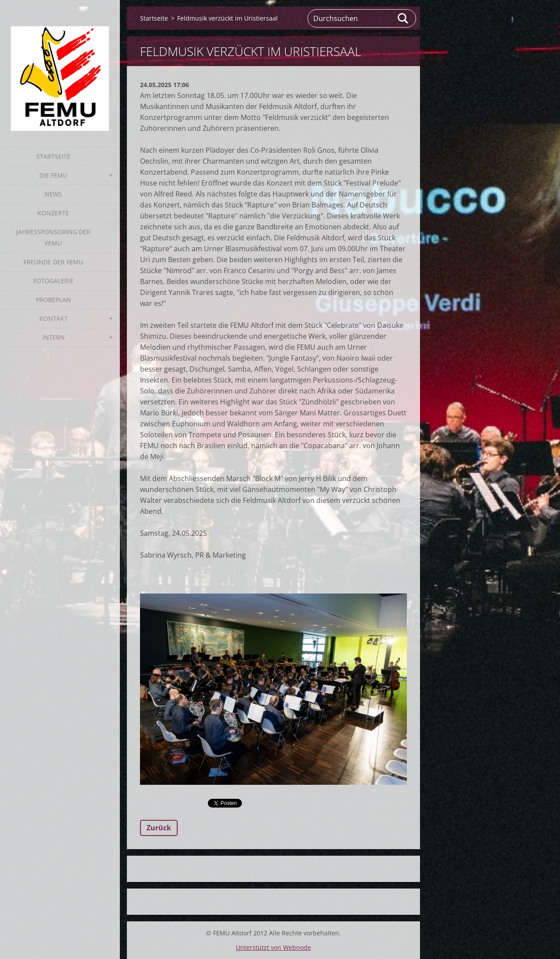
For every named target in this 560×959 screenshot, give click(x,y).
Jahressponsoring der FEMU (53, 237)
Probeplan (53, 300)
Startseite (53, 156)
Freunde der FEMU (53, 262)
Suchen (403, 18)
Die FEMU (53, 175)
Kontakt (54, 318)
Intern (54, 337)
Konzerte (53, 213)
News (53, 194)
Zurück (159, 828)
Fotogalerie (53, 281)
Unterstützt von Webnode (273, 947)
